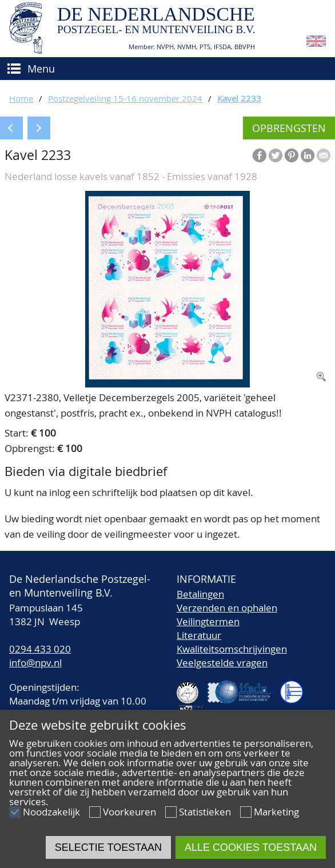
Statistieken (205, 812)
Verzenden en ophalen (227, 608)
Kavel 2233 (239, 98)
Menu (41, 69)
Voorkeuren (129, 812)
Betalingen (200, 594)
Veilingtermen (208, 621)
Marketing (276, 812)
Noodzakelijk (51, 812)
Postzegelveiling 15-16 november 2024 (125, 98)
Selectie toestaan (108, 847)
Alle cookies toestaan (251, 847)
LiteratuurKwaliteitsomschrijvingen (232, 642)
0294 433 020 (40, 649)
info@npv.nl (35, 663)
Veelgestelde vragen (222, 663)
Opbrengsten (289, 128)
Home (21, 98)
